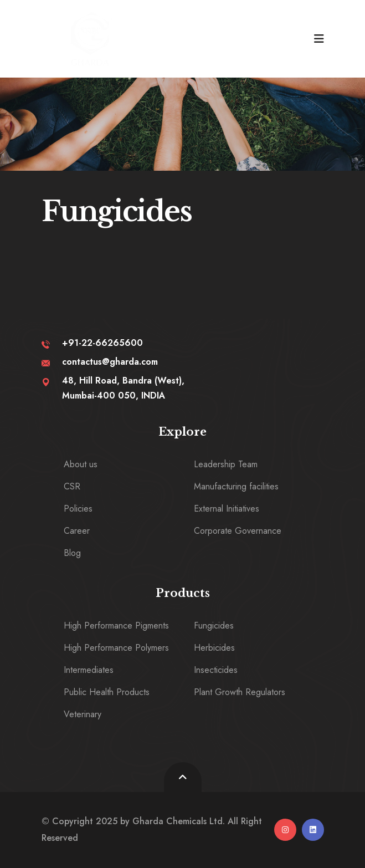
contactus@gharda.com (110, 362)
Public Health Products (107, 692)
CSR (72, 486)
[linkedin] (313, 830)
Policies (78, 509)
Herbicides (214, 648)
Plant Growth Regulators (240, 692)
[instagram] (285, 830)
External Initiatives (227, 509)
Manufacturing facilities (236, 486)
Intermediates (89, 670)
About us (81, 464)
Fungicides (214, 626)
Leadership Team (226, 464)
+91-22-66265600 (102, 343)
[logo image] (92, 39)
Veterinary (83, 714)
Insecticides (216, 670)
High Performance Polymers (116, 648)
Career (77, 531)
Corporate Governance (238, 531)
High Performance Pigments (116, 626)
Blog (72, 553)
